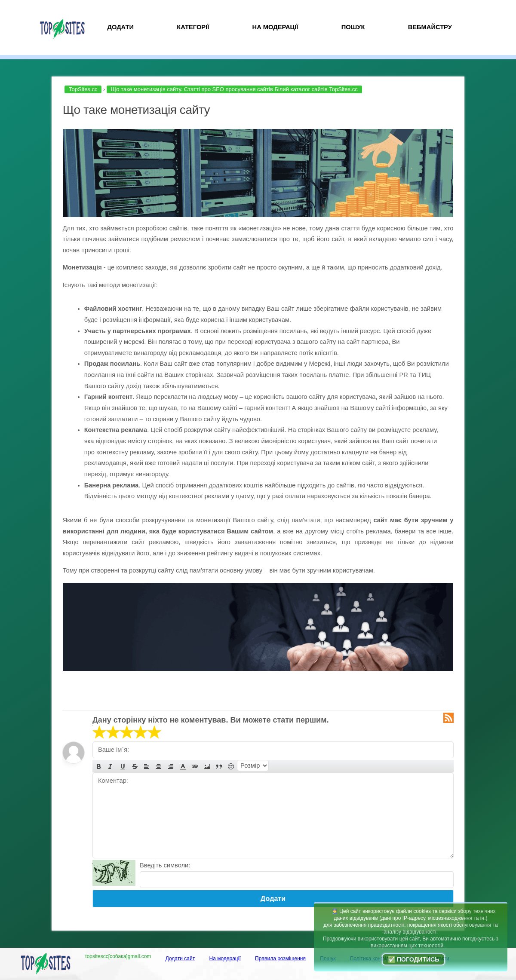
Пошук (353, 27)
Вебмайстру (430, 27)
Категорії (193, 27)
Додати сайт (180, 959)
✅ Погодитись (413, 959)
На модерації (275, 27)
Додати (121, 27)
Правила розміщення (280, 959)
